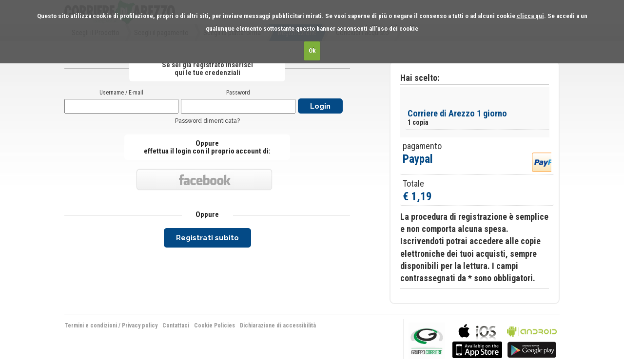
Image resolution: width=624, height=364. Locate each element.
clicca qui (530, 16)
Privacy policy (140, 326)
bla (477, 340)
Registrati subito (207, 238)
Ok (312, 50)
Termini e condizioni (91, 326)
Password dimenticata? (207, 121)
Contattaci (176, 326)
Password (238, 93)
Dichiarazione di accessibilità (278, 326)
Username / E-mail (121, 93)
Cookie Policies (214, 326)
